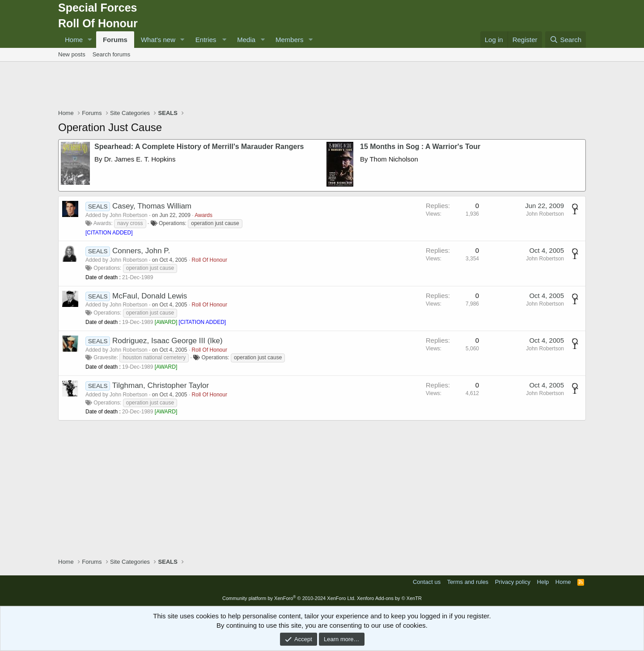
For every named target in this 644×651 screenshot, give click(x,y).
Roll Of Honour (210, 260)
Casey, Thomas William (152, 206)
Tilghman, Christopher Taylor (161, 385)
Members (290, 40)
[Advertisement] (322, 86)
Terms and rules (468, 582)
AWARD (166, 322)
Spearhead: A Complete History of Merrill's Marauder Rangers (199, 147)
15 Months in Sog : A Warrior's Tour (420, 147)
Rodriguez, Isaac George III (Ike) (167, 341)
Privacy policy (513, 582)
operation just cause (215, 223)
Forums (115, 40)
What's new (158, 40)
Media (246, 40)
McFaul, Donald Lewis (150, 296)
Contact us (427, 582)
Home (74, 40)
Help (543, 582)
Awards (203, 215)
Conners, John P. (141, 251)
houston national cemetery (154, 357)
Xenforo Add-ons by (389, 598)
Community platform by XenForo (289, 598)
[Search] (566, 40)
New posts (72, 54)
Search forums (112, 54)
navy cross (130, 223)
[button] (90, 40)
